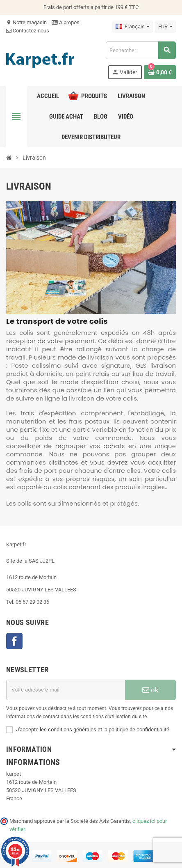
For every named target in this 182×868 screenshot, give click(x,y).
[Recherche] (141, 50)
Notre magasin (26, 22)
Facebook (14, 641)
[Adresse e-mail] (66, 690)
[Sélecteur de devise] (165, 27)
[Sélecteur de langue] (133, 27)
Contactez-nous (28, 31)
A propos (66, 22)
